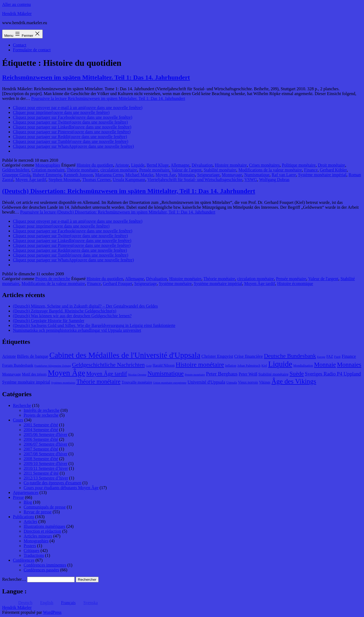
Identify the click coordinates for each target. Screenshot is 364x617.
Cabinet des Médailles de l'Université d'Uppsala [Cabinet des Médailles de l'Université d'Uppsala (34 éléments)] (125, 355)
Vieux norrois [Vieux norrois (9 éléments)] (248, 382)
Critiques (32, 551)
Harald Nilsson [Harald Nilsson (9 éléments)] (164, 365)
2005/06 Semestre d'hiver (46, 434)
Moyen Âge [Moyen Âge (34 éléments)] (66, 373)
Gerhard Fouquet (118, 284)
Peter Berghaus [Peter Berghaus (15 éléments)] (222, 374)
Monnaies (187, 175)
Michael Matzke (139, 175)
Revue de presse (38, 512)
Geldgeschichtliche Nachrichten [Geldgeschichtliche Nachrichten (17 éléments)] (108, 365)
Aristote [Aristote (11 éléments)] (9, 356)
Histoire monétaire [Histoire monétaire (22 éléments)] (200, 365)
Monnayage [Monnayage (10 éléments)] (12, 374)
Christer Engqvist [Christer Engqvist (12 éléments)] (217, 356)
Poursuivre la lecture (108, 98)
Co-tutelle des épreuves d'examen (53, 483)
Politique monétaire (299, 165)
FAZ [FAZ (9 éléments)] (330, 357)
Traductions (34, 555)
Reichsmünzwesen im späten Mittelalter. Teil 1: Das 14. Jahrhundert (96, 77)
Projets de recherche (53, 279)
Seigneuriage (208, 175)
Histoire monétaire (231, 165)
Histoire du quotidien (95, 165)
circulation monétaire (119, 170)
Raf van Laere (284, 175)
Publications (24, 517)
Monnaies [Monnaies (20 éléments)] (349, 365)
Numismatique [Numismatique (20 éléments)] (166, 374)
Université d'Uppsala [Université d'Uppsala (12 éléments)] (206, 382)
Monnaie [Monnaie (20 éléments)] (325, 365)
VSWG (251, 180)
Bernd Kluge (158, 165)
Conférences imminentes (45, 565)
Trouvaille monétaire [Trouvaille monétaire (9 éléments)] (137, 382)
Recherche (22, 405)
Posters (30, 546)
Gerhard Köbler (333, 170)
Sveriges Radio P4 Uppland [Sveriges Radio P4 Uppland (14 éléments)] (333, 374)
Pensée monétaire (154, 170)
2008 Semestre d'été (41, 459)
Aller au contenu (17, 4)
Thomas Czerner (96, 180)
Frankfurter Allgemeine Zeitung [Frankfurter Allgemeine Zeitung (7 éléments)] (53, 366)
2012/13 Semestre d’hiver (46, 478)
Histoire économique (295, 284)
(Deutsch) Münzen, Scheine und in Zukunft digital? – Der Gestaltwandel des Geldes (85, 306)
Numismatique (257, 175)
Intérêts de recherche (42, 410)
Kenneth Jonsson (78, 175)
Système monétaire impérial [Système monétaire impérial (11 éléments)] (26, 382)
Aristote (122, 165)
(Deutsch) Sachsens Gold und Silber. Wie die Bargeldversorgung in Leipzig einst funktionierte (94, 325)
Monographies (48, 165)
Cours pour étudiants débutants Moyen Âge (61, 488)
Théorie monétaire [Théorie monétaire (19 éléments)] (98, 382)
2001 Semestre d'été (41, 425)
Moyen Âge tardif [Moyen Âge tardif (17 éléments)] (107, 374)
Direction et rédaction (42, 531)
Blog (28, 502)
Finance (311, 170)
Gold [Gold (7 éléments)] (149, 366)
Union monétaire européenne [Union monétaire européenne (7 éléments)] (170, 383)
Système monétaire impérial (322, 175)
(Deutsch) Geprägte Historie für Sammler (49, 321)
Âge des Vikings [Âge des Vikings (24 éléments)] (294, 381)
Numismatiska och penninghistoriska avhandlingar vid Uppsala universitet (77, 330)
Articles (30, 522)
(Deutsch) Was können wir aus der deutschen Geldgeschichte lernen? (72, 316)
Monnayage (232, 175)
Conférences (24, 560)
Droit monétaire (331, 165)
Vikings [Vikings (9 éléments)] (265, 382)
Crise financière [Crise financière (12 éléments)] (249, 356)
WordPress (52, 612)
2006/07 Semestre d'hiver (46, 444)
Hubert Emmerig (47, 175)
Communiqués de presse (45, 507)
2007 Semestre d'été (41, 449)
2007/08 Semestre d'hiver (46, 454)
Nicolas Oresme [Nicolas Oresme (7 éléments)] (137, 375)
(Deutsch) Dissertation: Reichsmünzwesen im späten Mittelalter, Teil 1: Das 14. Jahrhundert (129, 191)
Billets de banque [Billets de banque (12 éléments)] (33, 356)
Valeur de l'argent (186, 170)
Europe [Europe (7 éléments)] (321, 357)
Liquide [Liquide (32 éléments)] (280, 364)
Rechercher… (14, 579)
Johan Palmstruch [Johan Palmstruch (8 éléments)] (249, 366)
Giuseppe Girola (16, 175)
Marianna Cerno (109, 175)
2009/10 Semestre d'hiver (46, 463)
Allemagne (180, 165)
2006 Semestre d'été (41, 439)
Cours (18, 420)
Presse (18, 497)
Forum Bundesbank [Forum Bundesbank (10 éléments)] (18, 365)
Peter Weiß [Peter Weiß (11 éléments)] (248, 374)
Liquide (138, 165)
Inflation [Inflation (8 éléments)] (231, 366)
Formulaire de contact (32, 50)
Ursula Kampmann (129, 180)
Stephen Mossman (64, 180)
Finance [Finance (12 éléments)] (349, 356)
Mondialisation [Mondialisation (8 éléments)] (303, 366)
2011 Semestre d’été (41, 473)
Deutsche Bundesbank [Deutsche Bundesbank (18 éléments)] (290, 356)
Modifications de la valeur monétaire (270, 170)
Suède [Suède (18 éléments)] (297, 374)
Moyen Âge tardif (31, 180)
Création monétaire (48, 170)
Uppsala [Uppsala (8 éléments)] (232, 383)
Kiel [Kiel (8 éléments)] (264, 366)
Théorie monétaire (82, 170)
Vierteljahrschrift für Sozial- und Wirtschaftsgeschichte (195, 180)
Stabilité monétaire (220, 170)
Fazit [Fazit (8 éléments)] (337, 357)
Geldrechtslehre (16, 170)
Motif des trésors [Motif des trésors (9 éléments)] (34, 374)
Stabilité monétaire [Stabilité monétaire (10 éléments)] (273, 374)
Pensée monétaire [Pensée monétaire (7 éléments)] (195, 375)
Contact (20, 45)
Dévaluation (202, 165)
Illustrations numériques (44, 526)
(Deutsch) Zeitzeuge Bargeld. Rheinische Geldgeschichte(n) (65, 311)
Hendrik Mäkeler (17, 14)
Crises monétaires (264, 165)
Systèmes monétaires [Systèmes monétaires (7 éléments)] (63, 383)
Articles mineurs (38, 536)
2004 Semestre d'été (41, 430)
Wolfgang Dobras (274, 180)
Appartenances (26, 492)
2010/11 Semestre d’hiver (46, 468)
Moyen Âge (166, 175)
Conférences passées (41, 570)
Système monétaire (175, 284)
